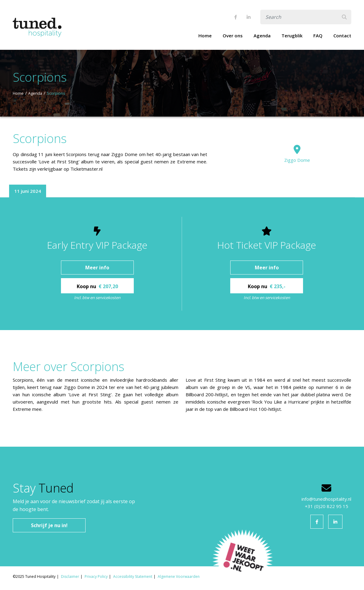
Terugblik (292, 36)
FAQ (318, 36)
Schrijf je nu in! (49, 525)
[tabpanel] (182, 264)
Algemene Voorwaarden (179, 576)
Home (205, 36)
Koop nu (97, 286)
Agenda (262, 36)
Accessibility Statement (133, 576)
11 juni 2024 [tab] (28, 191)
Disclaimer (70, 576)
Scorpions (56, 93)
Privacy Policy (96, 576)
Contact (342, 36)
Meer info (97, 268)
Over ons (233, 36)
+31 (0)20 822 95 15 (327, 506)
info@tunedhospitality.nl (326, 499)
